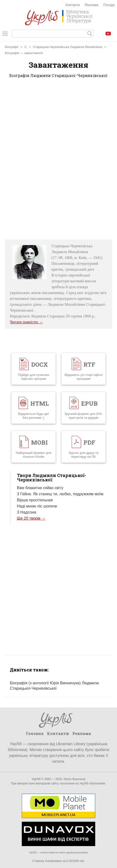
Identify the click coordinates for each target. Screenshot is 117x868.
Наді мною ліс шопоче (37, 506)
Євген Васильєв (75, 779)
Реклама (92, 5)
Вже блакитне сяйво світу (40, 488)
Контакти (73, 5)
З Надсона (27, 512)
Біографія (12, 53)
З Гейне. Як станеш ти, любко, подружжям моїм (60, 494)
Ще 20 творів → (31, 518)
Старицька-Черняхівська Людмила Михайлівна (67, 47)
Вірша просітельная (35, 500)
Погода (109, 5)
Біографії (12, 47)
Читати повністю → (26, 322)
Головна (35, 733)
